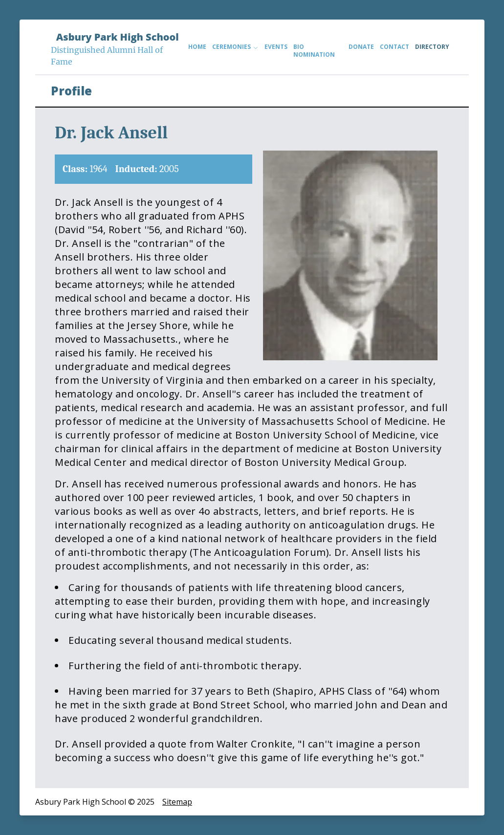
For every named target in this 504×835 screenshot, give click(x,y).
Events (276, 47)
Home (197, 47)
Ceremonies (235, 47)
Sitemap (177, 802)
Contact (394, 47)
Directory (432, 47)
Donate (361, 47)
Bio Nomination (314, 51)
